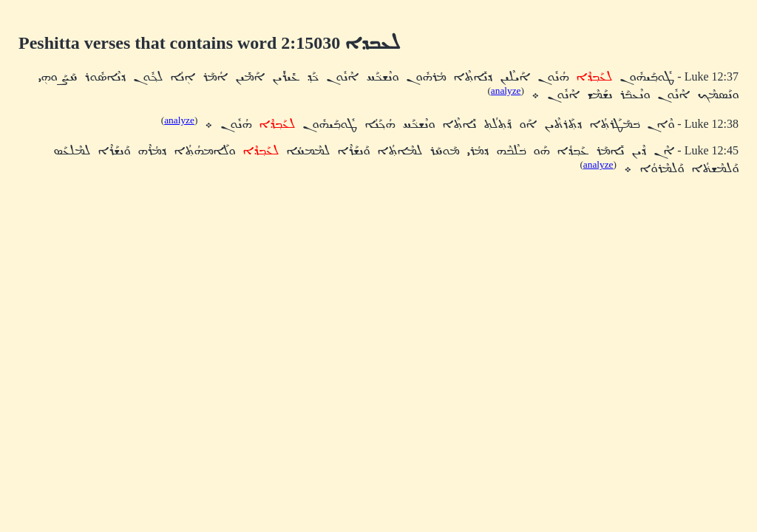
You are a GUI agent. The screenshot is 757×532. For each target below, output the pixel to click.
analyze (506, 91)
